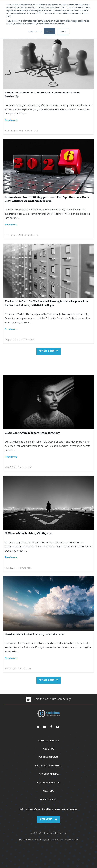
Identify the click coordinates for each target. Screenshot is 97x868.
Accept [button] (50, 31)
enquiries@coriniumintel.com (49, 840)
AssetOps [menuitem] (48, 791)
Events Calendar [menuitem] (48, 757)
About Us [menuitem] (48, 749)
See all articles (49, 351)
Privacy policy (71, 840)
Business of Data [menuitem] (49, 774)
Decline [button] (63, 31)
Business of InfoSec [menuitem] (48, 783)
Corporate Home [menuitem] (49, 741)
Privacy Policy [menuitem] (49, 799)
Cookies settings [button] (35, 31)
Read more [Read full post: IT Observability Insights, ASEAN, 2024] (11, 557)
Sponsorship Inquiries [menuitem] (48, 766)
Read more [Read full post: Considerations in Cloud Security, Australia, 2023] (11, 658)
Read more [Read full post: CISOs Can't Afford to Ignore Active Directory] (11, 457)
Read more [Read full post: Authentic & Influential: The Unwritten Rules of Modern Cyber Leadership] (11, 120)
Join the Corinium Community (48, 699)
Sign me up (46, 819)
